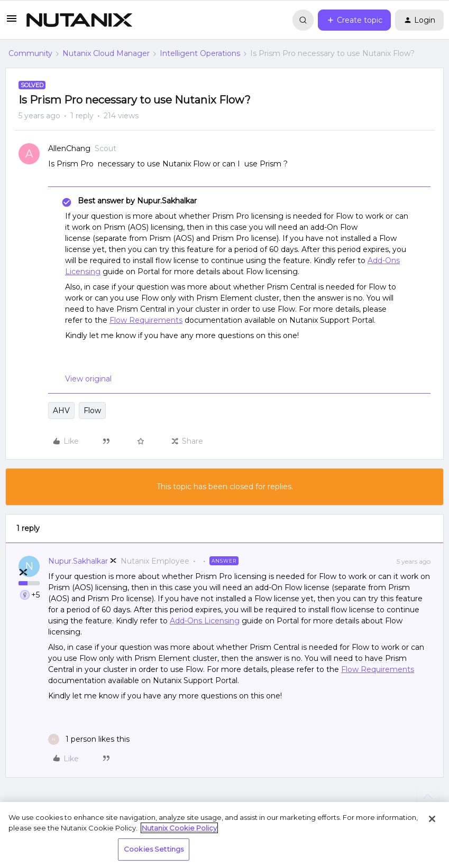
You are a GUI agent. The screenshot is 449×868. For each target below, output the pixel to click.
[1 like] (89, 739)
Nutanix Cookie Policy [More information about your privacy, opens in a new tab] (179, 828)
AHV (61, 410)
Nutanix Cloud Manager (106, 53)
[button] (12, 22)
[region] (224, 835)
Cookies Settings (154, 849)
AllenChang (69, 148)
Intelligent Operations (200, 53)
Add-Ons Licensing (205, 621)
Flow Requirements (146, 320)
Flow (92, 410)
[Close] (432, 819)
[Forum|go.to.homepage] (79, 20)
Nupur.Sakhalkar (78, 561)
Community (30, 53)
